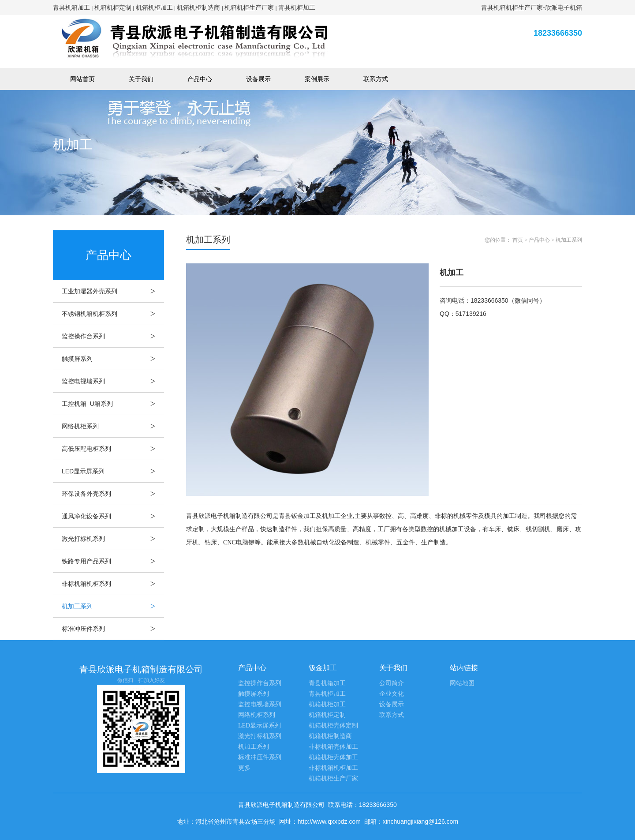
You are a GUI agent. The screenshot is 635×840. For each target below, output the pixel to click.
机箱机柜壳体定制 (333, 726)
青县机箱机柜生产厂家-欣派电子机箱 (532, 7)
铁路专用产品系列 (113, 561)
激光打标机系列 (113, 539)
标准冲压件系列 (113, 629)
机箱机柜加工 (154, 7)
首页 (518, 240)
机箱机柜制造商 (198, 7)
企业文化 (392, 694)
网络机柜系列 (113, 426)
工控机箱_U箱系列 (113, 404)
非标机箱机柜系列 (113, 584)
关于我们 (141, 79)
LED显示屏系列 (113, 471)
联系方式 (376, 79)
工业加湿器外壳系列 (113, 291)
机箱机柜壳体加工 (333, 757)
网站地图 (462, 683)
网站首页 (82, 79)
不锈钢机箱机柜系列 (113, 314)
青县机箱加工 (71, 7)
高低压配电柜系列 (113, 449)
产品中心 (200, 79)
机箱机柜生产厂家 (249, 7)
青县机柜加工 (297, 7)
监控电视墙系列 (113, 381)
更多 (244, 768)
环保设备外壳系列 (113, 494)
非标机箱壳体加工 (333, 747)
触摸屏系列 (113, 359)
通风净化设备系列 (113, 516)
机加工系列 (113, 606)
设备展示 (258, 79)
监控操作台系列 (113, 336)
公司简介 (392, 683)
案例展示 (317, 79)
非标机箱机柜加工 (333, 768)
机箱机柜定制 (113, 7)
